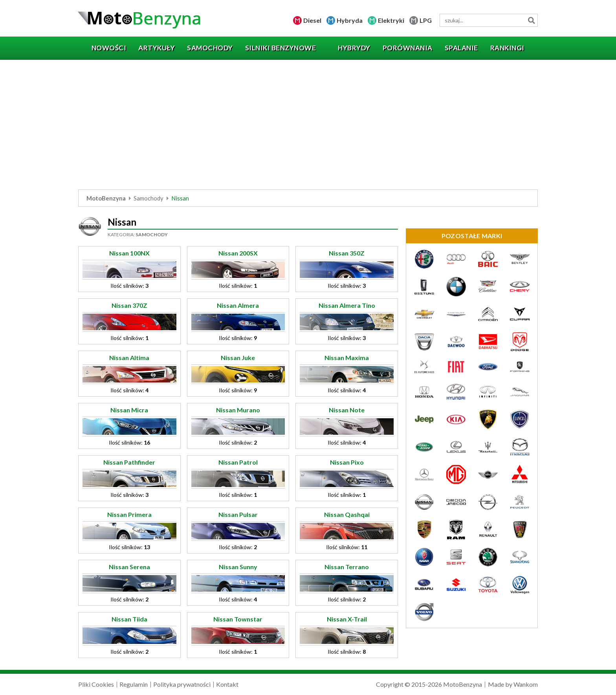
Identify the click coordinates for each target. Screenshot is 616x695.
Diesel (312, 20)
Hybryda (350, 20)
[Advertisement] (308, 127)
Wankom (526, 684)
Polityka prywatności (182, 684)
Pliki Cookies (96, 684)
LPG (426, 20)
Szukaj (531, 20)
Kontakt (227, 684)
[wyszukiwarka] (489, 20)
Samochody (148, 198)
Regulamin (134, 684)
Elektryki (391, 20)
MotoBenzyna (106, 198)
